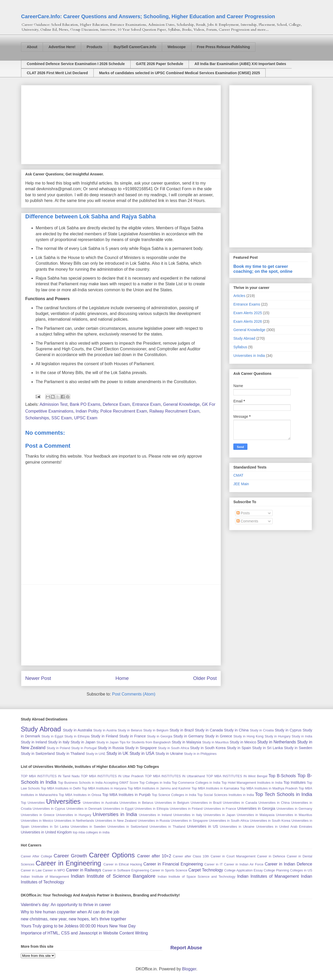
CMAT (238, 475)
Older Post (205, 678)
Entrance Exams (247, 304)
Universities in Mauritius (294, 815)
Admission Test (53, 404)
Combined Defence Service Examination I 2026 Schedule (76, 64)
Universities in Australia (100, 803)
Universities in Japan (219, 815)
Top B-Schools (282, 776)
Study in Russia (111, 748)
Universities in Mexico (37, 821)
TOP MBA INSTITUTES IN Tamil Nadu (50, 776)
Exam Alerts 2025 (248, 313)
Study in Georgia (160, 736)
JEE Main (241, 484)
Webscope (177, 47)
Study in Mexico (243, 742)
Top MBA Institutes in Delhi (61, 788)
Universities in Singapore (189, 821)
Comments (247, 521)
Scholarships (37, 418)
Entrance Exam (146, 404)
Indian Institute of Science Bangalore (113, 876)
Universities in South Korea (270, 821)
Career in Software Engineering (126, 870)
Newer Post (38, 678)
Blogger (189, 969)
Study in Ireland (34, 742)
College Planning (276, 870)
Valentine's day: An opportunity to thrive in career (66, 905)
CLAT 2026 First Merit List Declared (57, 73)
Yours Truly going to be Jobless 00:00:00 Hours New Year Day (78, 926)
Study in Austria (105, 730)
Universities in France (220, 809)
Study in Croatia (262, 730)
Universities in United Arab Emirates (284, 827)
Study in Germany (188, 736)
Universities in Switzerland (128, 827)
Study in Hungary (278, 736)
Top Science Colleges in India (174, 795)
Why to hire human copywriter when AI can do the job (70, 912)
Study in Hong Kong (248, 736)
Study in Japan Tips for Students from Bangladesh (134, 742)
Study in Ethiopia (77, 736)
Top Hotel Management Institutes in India (252, 783)
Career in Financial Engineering (173, 864)
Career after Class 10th (191, 856)
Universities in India (249, 356)
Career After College (37, 856)
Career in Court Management (233, 856)
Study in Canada (209, 730)
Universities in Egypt (118, 809)
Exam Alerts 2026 (248, 321)
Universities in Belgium (172, 803)
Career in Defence (271, 856)
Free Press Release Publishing (223, 47)
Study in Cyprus (288, 730)
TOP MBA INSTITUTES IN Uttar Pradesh (112, 776)
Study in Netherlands (277, 742)
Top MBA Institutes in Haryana (104, 788)
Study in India (302, 736)
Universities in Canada (240, 803)
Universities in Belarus (136, 803)
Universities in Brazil (206, 803)
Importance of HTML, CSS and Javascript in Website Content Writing (84, 933)
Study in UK (117, 753)
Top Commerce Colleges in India (196, 783)
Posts (243, 513)
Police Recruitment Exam (124, 411)
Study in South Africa (174, 748)
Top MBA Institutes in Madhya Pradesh (269, 788)
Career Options (112, 855)
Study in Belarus (130, 730)
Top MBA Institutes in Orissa (80, 795)
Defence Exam (116, 404)
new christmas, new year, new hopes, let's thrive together (73, 919)
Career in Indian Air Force (244, 864)
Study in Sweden (298, 748)
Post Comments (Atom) (134, 694)
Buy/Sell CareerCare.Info (135, 47)
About (32, 47)
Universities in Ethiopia (152, 809)
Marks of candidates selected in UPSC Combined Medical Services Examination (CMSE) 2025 (180, 73)
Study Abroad (244, 338)
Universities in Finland (186, 809)
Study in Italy (59, 742)
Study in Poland (58, 748)
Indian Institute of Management (45, 877)
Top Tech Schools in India (284, 794)
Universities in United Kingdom (46, 832)
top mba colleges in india (91, 832)
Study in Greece (219, 736)
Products (95, 47)
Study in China (236, 730)
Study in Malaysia (186, 742)
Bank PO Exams (85, 404)
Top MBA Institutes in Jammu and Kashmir (159, 788)
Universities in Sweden (88, 827)
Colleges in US (301, 870)
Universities (63, 801)
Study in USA (142, 753)
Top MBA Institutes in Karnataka (215, 788)
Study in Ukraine (169, 754)
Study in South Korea (208, 748)
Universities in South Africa (229, 821)
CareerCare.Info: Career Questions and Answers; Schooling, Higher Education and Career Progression (148, 16)
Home (122, 678)
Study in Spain (239, 748)
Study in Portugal (84, 748)
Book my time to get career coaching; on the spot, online (263, 269)
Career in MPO (54, 870)
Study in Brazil (182, 730)
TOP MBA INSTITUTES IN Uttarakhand (175, 776)
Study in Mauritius (215, 742)
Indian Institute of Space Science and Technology (197, 877)
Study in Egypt (52, 736)
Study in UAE (95, 754)
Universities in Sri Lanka (50, 827)
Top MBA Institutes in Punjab (126, 795)
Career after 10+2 (154, 856)
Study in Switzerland (38, 754)
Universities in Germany (294, 809)
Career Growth (70, 856)
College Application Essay (244, 870)
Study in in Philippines (200, 754)
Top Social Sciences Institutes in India (226, 795)
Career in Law (31, 870)
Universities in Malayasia (256, 815)
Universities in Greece (38, 815)
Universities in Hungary (74, 815)
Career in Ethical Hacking (123, 864)
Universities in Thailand (168, 827)
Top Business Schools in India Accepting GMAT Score (98, 783)
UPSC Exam (86, 418)
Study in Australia (78, 730)
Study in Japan (83, 742)
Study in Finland (104, 736)
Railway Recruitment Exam (174, 411)
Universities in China (274, 803)
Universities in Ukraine (237, 827)
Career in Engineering (68, 863)
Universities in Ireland (155, 815)
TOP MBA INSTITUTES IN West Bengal (237, 776)
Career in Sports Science (169, 870)
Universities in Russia (154, 821)
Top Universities (33, 803)
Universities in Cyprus (49, 809)
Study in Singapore (141, 748)
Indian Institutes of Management (268, 876)
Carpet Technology (206, 870)
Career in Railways (84, 870)
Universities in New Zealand (116, 821)
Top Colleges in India (155, 783)
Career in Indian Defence (289, 864)
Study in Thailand (70, 754)
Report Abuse (186, 948)
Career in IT (214, 864)
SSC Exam (62, 418)
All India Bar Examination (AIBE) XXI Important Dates (240, 64)
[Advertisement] (121, 124)
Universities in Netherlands (74, 821)
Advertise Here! (62, 47)
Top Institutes (295, 782)
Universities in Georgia (256, 808)
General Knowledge (181, 404)
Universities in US (203, 826)
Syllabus (240, 347)
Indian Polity (87, 411)
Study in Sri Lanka (267, 748)
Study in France (132, 736)
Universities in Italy (188, 815)
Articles (239, 296)
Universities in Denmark (84, 809)
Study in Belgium (156, 730)
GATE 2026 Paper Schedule (160, 64)
